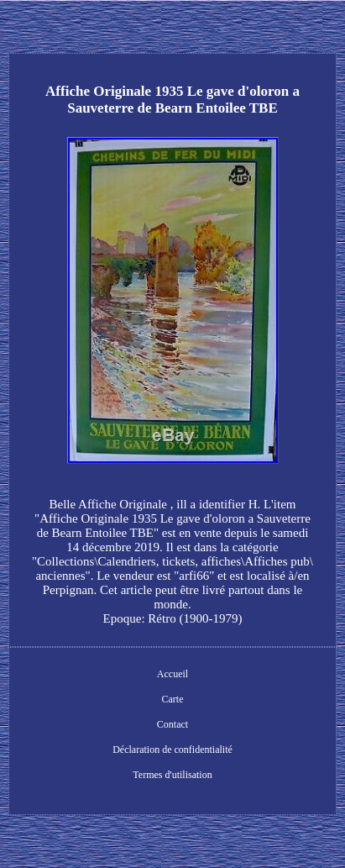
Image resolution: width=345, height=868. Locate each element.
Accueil (172, 674)
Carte (173, 699)
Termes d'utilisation (172, 775)
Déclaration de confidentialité (172, 750)
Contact (172, 724)
